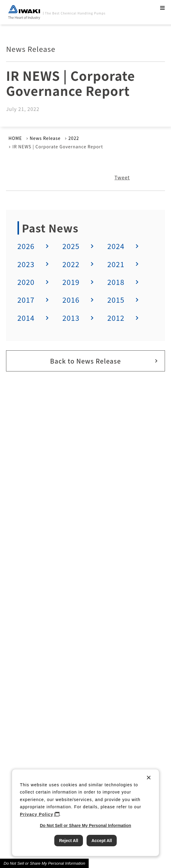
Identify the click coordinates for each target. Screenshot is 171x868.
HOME (15, 138)
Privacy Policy (37, 814)
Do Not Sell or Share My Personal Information (44, 863)
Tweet (122, 177)
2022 (74, 138)
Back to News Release (85, 361)
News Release (45, 138)
